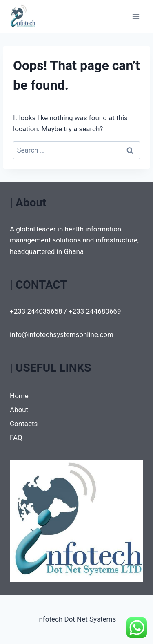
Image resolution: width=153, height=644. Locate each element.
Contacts (24, 424)
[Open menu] (136, 16)
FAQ (16, 438)
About (19, 410)
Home (19, 396)
